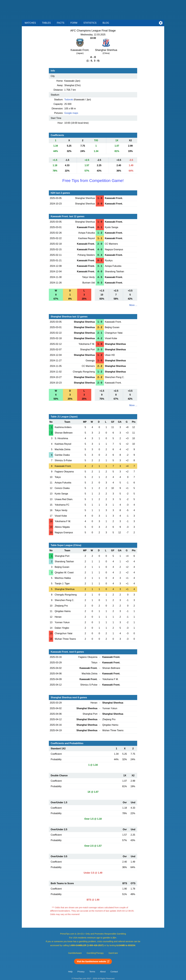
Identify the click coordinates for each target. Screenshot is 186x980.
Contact (114, 972)
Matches (30, 23)
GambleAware (75, 953)
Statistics (90, 23)
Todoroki (69, 100)
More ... (133, 305)
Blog (106, 23)
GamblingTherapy (95, 953)
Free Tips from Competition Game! (93, 181)
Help (70, 972)
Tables (46, 23)
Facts (61, 23)
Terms (92, 972)
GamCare (113, 953)
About (103, 972)
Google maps (71, 113)
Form (74, 23)
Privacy (81, 972)
